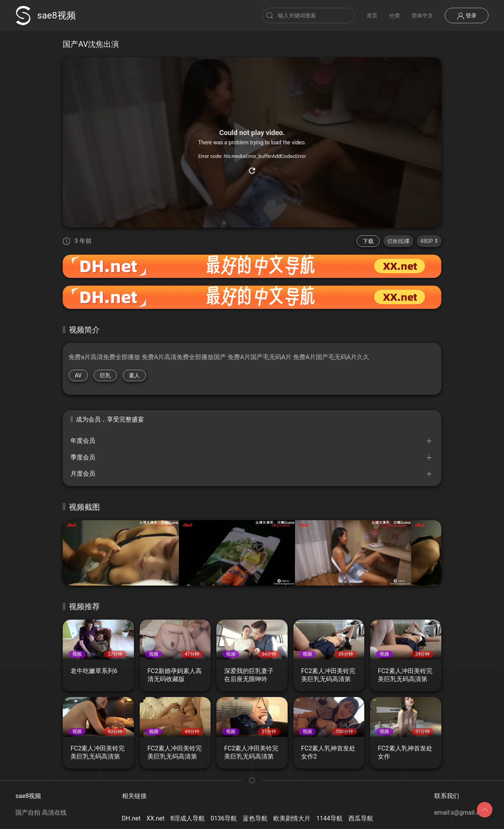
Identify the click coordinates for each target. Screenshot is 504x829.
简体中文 (422, 15)
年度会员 (83, 441)
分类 (394, 15)
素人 (134, 375)
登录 (467, 16)
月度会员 (83, 474)
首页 (372, 15)
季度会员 (83, 457)
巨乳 (105, 375)
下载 (368, 241)
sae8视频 (46, 15)
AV (78, 375)
